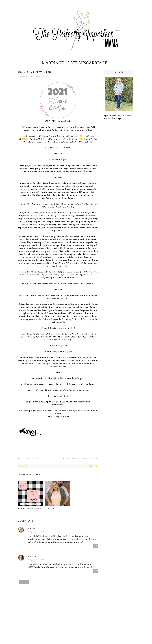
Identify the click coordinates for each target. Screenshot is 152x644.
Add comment (24, 582)
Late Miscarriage (87, 63)
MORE (81, 136)
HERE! (80, 139)
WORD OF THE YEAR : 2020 (30, 509)
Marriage (53, 63)
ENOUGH (25, 139)
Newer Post (24, 466)
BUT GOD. (50, 509)
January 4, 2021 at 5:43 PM (36, 532)
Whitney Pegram (25, 76)
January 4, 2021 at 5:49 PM (36, 560)
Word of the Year (31, 459)
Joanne (31, 528)
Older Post (93, 466)
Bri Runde (33, 556)
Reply (96, 546)
